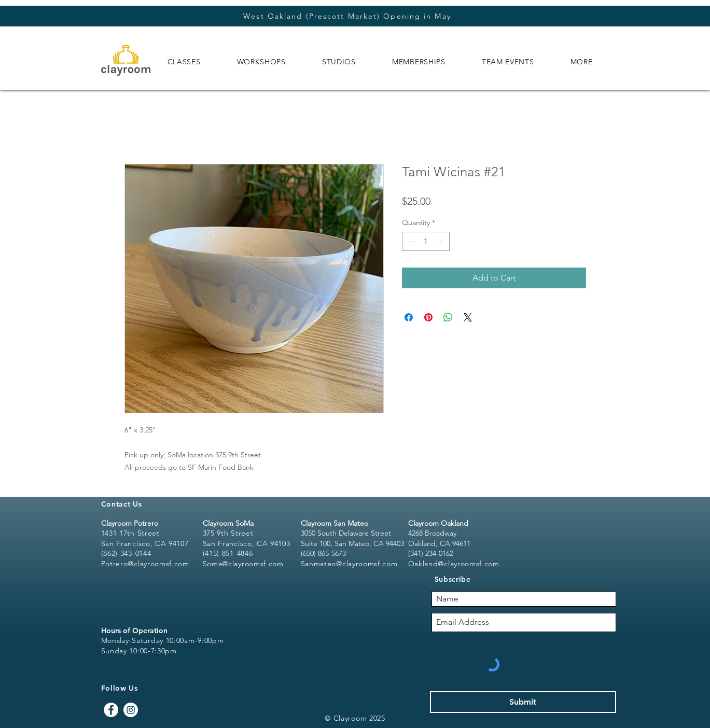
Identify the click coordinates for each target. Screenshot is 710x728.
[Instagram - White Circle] (131, 710)
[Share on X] (468, 317)
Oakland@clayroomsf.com (454, 564)
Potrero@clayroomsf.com (145, 564)
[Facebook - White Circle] (111, 710)
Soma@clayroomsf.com (243, 564)
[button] (184, 62)
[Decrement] (410, 241)
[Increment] (442, 241)
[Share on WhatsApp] (448, 317)
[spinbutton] (426, 241)
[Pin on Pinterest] (428, 317)
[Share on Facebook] (409, 317)
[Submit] (523, 702)
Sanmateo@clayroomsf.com (349, 564)
